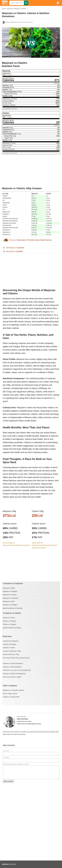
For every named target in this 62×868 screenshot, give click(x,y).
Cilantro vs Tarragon (10, 621)
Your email (6, 757)
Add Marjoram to (15, 248)
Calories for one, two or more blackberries (17, 670)
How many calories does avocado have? (16, 658)
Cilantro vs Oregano (10, 624)
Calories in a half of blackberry (13, 663)
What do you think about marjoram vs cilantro (16, 764)
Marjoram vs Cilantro (20, 9)
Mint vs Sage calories (10, 694)
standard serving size (46, 545)
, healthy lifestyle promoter (19, 22)
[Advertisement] (31, 171)
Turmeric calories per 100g (12, 651)
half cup (28, 545)
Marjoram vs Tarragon (10, 605)
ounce (8, 545)
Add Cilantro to (14, 251)
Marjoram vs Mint (9, 601)
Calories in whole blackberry (12, 667)
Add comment (8, 781)
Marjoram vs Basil (9, 588)
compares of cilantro (14, 628)
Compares (10, 9)
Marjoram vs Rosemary (11, 598)
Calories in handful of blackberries (14, 674)
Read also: (31, 240)
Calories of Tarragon (10, 644)
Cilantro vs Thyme (9, 618)
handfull (13, 545)
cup (24, 545)
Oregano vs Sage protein (11, 697)
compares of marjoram (15, 608)
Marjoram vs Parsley (10, 595)
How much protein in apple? (12, 677)
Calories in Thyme (9, 648)
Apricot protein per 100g (11, 654)
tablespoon (19, 545)
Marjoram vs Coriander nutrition (13, 690)
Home (4, 9)
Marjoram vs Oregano (10, 591)
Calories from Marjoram (11, 641)
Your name (6, 751)
